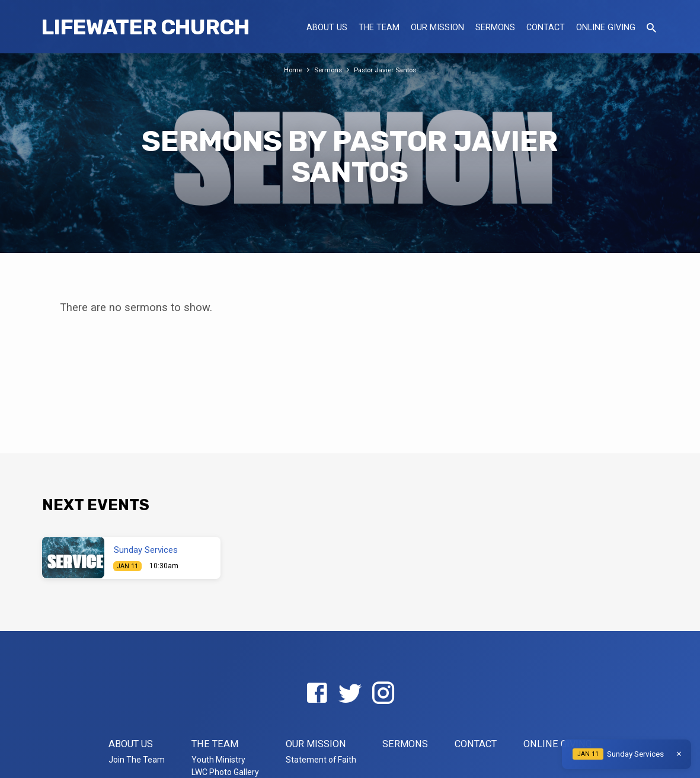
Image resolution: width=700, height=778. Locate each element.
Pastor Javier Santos (387, 70)
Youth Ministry (218, 760)
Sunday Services (146, 550)
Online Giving (606, 27)
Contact (546, 27)
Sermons (495, 27)
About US (327, 27)
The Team (379, 27)
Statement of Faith (321, 760)
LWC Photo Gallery (225, 772)
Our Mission (437, 27)
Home (288, 70)
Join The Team (137, 760)
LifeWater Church (145, 27)
